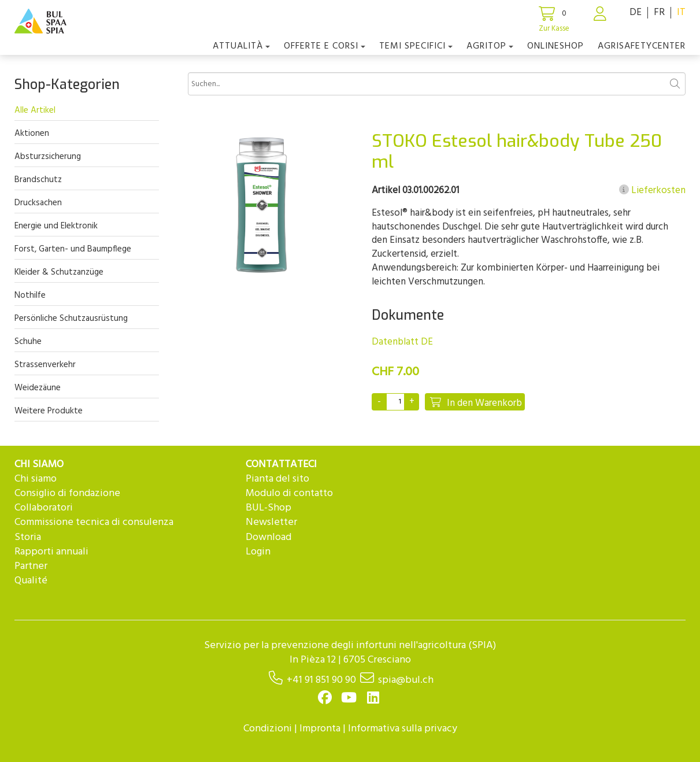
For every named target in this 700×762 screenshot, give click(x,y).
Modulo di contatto (289, 493)
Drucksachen (38, 203)
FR (659, 12)
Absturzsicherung (48, 157)
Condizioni (268, 729)
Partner (31, 566)
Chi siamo (36, 479)
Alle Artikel (35, 110)
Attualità (241, 46)
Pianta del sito (277, 479)
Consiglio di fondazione (67, 493)
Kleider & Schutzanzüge (59, 272)
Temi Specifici (416, 46)
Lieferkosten (652, 191)
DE (636, 12)
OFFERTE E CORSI (325, 46)
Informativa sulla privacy (403, 729)
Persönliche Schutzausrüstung (71, 319)
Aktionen (32, 134)
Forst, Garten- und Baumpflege (73, 249)
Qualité (31, 581)
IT (681, 12)
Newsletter (271, 522)
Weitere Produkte (49, 411)
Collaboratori (44, 508)
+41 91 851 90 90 (321, 680)
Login (258, 552)
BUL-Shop (268, 508)
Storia (28, 537)
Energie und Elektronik (56, 226)
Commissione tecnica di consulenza (94, 522)
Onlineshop (555, 46)
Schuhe (28, 342)
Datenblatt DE (402, 342)
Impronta (320, 729)
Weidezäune (38, 388)
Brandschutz (38, 180)
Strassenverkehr (45, 365)
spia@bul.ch (406, 680)
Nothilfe (30, 295)
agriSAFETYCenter (642, 46)
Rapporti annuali (51, 552)
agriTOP (490, 46)
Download (268, 537)
